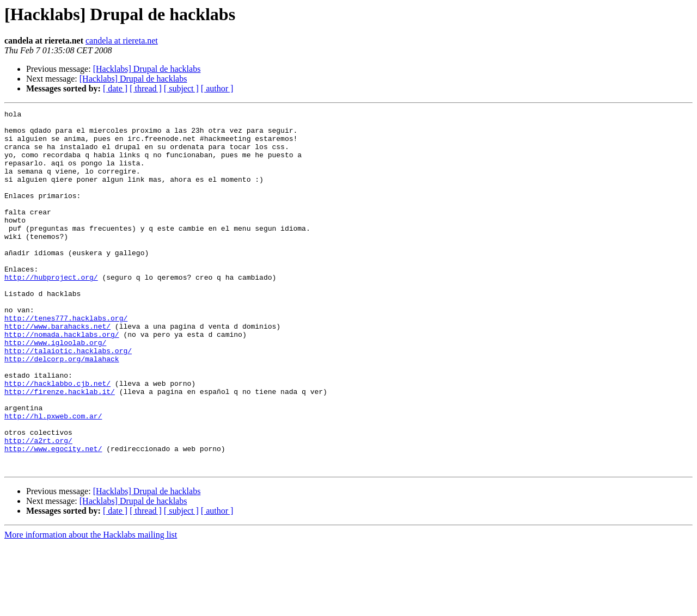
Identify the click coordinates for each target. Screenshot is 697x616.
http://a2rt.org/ (38, 507)
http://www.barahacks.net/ (57, 370)
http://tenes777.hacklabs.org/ (66, 360)
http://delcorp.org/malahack (62, 409)
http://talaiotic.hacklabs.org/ (68, 399)
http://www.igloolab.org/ (55, 390)
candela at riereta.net (122, 41)
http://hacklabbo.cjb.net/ (57, 439)
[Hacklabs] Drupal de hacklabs (147, 69)
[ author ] (217, 88)
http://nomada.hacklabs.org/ (62, 380)
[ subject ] (181, 88)
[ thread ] (146, 88)
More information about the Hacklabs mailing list (91, 606)
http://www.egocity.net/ (53, 517)
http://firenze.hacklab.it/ (60, 448)
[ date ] (115, 88)
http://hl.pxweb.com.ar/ (53, 478)
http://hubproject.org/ (51, 311)
